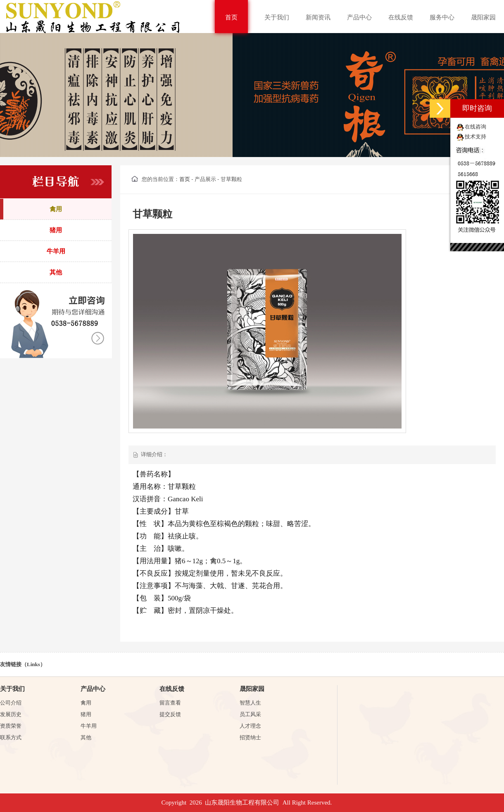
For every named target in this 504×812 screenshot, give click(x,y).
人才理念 (250, 726)
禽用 (86, 703)
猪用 (86, 714)
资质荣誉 (11, 726)
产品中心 (359, 17)
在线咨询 (475, 127)
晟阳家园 (483, 17)
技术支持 (475, 137)
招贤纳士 (250, 737)
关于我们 (277, 17)
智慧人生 (250, 703)
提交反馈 (170, 714)
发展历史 (11, 714)
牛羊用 (89, 726)
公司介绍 (11, 703)
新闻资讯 (318, 17)
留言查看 (170, 703)
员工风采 (250, 714)
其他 (86, 737)
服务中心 (442, 17)
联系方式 (11, 737)
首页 (231, 17)
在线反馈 (401, 17)
